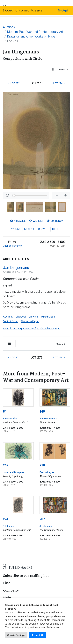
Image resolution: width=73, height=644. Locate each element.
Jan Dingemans (16, 268)
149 (42, 411)
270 (42, 465)
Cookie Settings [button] (16, 635)
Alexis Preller (10, 418)
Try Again (64, 10)
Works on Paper (30, 321)
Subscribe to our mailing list (26, 576)
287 (42, 519)
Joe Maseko (46, 526)
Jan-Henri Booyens (14, 472)
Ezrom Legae (47, 472)
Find (7, 583)
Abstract (8, 317)
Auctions (9, 27)
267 (6, 465)
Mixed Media (48, 317)
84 (5, 411)
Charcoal (21, 317)
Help (7, 598)
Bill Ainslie (9, 526)
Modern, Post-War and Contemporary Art (35, 32)
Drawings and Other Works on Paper (32, 36)
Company (11, 591)
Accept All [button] (38, 635)
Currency (55, 221)
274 (6, 519)
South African (11, 321)
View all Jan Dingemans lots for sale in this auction (31, 329)
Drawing (33, 317)
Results (64, 69)
